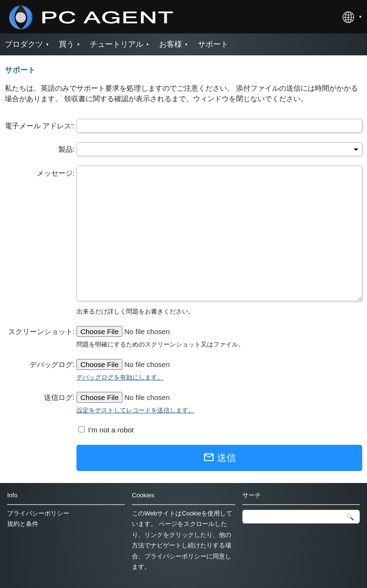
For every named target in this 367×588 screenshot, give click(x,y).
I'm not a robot (110, 430)
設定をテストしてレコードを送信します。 (135, 410)
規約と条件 (23, 524)
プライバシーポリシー (38, 513)
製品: (66, 149)
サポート (213, 44)
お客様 (171, 44)
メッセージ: (56, 173)
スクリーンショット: (41, 331)
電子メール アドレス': (40, 126)
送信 (220, 457)
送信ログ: (59, 397)
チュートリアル (117, 44)
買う (66, 44)
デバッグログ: (52, 364)
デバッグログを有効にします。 (120, 377)
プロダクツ (24, 44)
